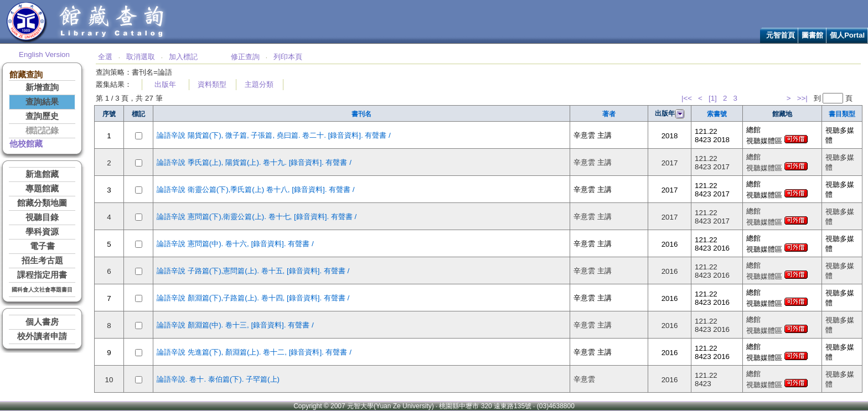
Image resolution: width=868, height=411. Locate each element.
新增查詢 (42, 87)
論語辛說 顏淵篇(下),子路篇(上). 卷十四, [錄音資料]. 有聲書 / (253, 298)
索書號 (717, 114)
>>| (802, 98)
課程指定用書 (42, 275)
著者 (609, 114)
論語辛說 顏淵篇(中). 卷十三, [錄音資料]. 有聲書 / (235, 325)
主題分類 (259, 84)
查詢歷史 (42, 116)
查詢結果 (42, 102)
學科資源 (42, 232)
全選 (105, 57)
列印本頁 (288, 57)
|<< (687, 98)
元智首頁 (781, 35)
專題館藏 (42, 189)
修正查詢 (245, 57)
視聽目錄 (42, 217)
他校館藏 (26, 144)
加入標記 (183, 57)
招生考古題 (42, 261)
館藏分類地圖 (42, 203)
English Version (44, 54)
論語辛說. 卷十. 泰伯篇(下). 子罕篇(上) (218, 379)
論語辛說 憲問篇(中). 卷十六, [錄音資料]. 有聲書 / (235, 244)
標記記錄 (42, 131)
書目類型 (842, 114)
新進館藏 (42, 174)
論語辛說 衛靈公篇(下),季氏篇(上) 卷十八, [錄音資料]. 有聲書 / (256, 189)
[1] (713, 98)
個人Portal (847, 35)
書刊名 (361, 114)
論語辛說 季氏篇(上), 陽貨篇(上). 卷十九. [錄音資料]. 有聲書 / (254, 162)
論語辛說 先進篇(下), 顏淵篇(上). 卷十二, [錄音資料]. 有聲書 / (254, 352)
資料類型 (212, 84)
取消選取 (141, 57)
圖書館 (812, 35)
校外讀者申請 (42, 336)
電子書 (42, 246)
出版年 (165, 84)
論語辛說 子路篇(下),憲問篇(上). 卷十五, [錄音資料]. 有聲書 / (253, 271)
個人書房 (42, 322)
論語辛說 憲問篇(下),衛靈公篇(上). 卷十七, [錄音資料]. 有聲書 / (257, 217)
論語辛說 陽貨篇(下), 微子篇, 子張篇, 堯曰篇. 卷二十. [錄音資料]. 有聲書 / (274, 135)
